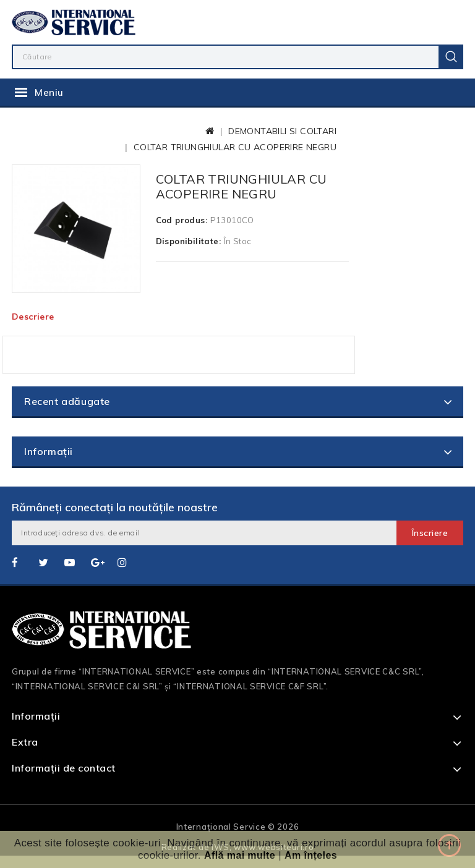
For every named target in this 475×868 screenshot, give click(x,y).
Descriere (33, 317)
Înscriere (430, 533)
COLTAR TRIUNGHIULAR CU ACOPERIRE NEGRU (235, 147)
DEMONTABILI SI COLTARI (282, 131)
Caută (451, 57)
